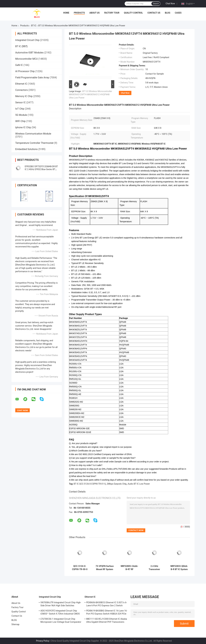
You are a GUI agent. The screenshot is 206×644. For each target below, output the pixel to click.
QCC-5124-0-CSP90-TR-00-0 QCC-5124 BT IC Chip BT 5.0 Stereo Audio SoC (80, 568)
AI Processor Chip (25, 71)
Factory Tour (112, 13)
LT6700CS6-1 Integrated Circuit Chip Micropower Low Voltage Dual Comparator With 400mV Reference (61, 621)
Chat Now (170, 3)
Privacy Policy (43, 641)
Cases (178, 13)
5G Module (21, 115)
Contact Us (154, 13)
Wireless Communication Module (33, 134)
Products (79, 13)
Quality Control (133, 13)
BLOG (167, 13)
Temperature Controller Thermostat (34, 143)
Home (66, 13)
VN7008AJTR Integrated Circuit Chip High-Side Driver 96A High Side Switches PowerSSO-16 (61, 604)
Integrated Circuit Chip (27, 40)
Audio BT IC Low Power (139, 484)
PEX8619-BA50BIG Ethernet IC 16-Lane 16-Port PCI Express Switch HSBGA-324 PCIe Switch (107, 613)
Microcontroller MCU (26, 59)
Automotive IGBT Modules (29, 53)
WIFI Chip (20, 121)
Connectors (22, 90)
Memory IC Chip (24, 96)
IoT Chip (20, 109)
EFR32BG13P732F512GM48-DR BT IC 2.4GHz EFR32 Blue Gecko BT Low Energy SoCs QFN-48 (41, 169)
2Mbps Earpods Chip (117, 484)
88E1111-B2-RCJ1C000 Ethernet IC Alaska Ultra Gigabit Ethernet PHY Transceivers (107, 620)
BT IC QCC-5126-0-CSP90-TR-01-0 (90, 484)
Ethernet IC (21, 84)
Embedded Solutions (26, 149)
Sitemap (15, 624)
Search (156, 4)
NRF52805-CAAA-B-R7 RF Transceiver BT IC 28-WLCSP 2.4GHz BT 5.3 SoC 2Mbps (130, 568)
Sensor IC (20, 102)
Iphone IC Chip (23, 127)
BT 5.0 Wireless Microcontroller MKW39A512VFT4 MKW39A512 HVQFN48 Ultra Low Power (90, 94)
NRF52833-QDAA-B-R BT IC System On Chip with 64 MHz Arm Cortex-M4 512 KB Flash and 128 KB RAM (179, 568)
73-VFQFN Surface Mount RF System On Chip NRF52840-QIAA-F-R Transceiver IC (105, 568)
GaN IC (19, 65)
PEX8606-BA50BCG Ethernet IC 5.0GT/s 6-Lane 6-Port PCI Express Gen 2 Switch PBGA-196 (107, 604)
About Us (95, 13)
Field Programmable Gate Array (32, 78)
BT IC (34, 26)
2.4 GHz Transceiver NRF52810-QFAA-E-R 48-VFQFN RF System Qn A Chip (154, 568)
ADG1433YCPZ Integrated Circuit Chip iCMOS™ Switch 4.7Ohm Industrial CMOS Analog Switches (60, 613)
